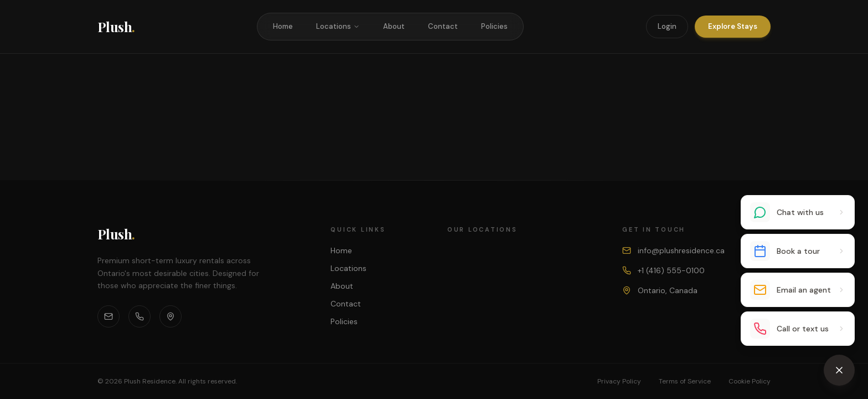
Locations (338, 26)
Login (667, 26)
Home (283, 26)
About (394, 26)
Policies (494, 26)
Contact (443, 26)
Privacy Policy (619, 381)
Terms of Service (685, 381)
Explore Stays (733, 26)
